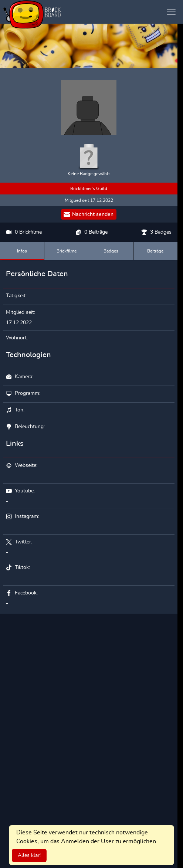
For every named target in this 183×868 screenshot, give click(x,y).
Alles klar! (29, 855)
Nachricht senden (88, 214)
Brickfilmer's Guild (89, 189)
